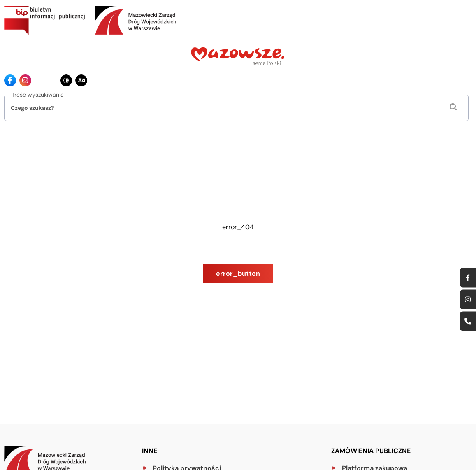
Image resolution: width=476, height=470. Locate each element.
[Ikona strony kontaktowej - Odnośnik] (468, 321)
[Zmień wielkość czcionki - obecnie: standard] (81, 80)
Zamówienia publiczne (371, 451)
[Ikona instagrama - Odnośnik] (25, 80)
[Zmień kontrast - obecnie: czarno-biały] (66, 80)
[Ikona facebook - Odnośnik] (10, 80)
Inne (150, 451)
